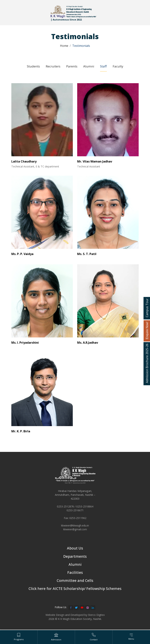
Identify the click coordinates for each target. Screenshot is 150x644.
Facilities (75, 574)
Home (64, 46)
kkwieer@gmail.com (75, 531)
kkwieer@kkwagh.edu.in (75, 527)
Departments (75, 557)
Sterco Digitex (96, 616)
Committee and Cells (75, 582)
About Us (75, 549)
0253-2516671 (75, 511)
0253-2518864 (85, 507)
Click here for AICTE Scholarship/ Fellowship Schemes (75, 590)
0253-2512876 (65, 507)
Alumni (75, 566)
